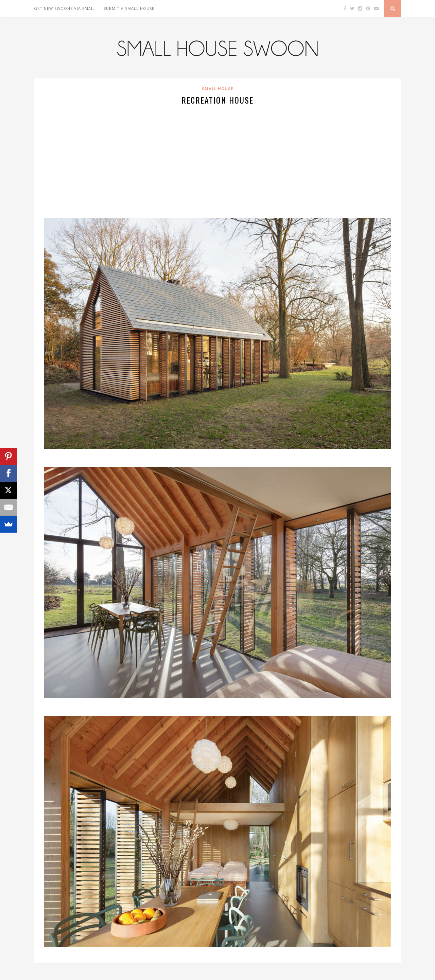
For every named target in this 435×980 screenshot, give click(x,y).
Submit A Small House (129, 8)
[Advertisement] (217, 160)
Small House (217, 88)
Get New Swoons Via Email (64, 8)
